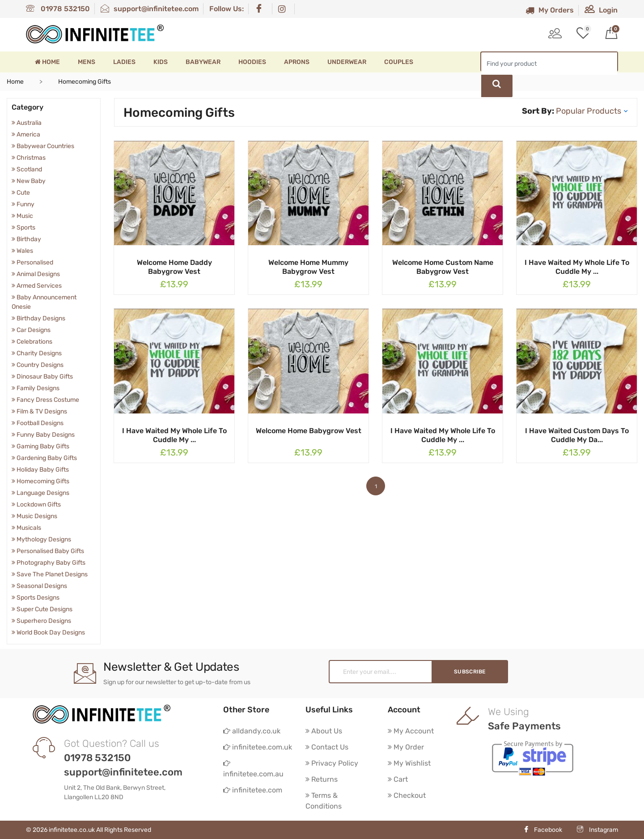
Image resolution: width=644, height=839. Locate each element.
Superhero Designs (41, 621)
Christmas (29, 158)
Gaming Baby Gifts (40, 446)
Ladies (124, 62)
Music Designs (34, 516)
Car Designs (31, 330)
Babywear (203, 62)
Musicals (26, 528)
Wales (22, 251)
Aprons (297, 62)
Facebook (543, 830)
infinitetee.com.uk (258, 747)
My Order (406, 747)
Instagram (597, 830)
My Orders (550, 10)
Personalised (32, 262)
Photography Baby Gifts (49, 563)
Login (601, 10)
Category (28, 107)
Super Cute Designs (42, 609)
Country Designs (38, 365)
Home (47, 62)
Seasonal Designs (39, 586)
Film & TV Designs (39, 411)
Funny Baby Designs (43, 435)
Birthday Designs (38, 318)
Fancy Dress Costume (45, 400)
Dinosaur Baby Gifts (42, 377)
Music (22, 216)
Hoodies (252, 62)
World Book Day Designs (48, 632)
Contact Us (327, 747)
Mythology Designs (41, 539)
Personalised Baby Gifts (48, 551)
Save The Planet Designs (50, 574)
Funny (23, 204)
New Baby (29, 181)
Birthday (26, 239)
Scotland (27, 169)
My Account (411, 731)
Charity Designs (37, 353)
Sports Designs (36, 598)
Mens (87, 62)
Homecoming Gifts (40, 481)
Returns (322, 779)
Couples (399, 62)
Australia (27, 123)
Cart (398, 779)
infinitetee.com (253, 790)
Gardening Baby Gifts (44, 458)
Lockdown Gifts (36, 505)
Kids (161, 62)
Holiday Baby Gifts (40, 470)
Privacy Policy (332, 763)
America (26, 134)
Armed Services (37, 286)
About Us (324, 731)
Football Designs (38, 423)
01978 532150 (58, 9)
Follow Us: (227, 9)
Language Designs (40, 493)
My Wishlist (409, 763)
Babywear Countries (43, 146)
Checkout (407, 795)
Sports (23, 228)
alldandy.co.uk (252, 731)
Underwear (347, 62)
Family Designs (36, 388)
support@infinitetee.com (150, 9)
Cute (21, 193)
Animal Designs (36, 274)
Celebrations (32, 342)
